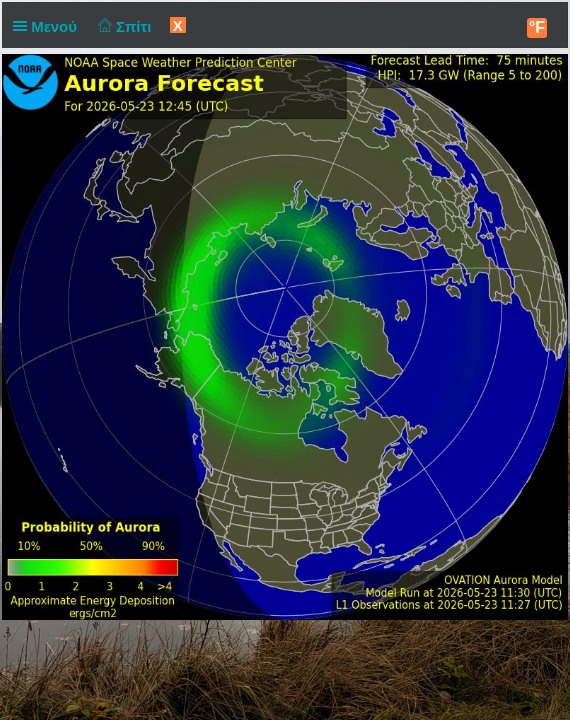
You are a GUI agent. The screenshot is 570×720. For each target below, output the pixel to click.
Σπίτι (122, 26)
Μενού (49, 26)
